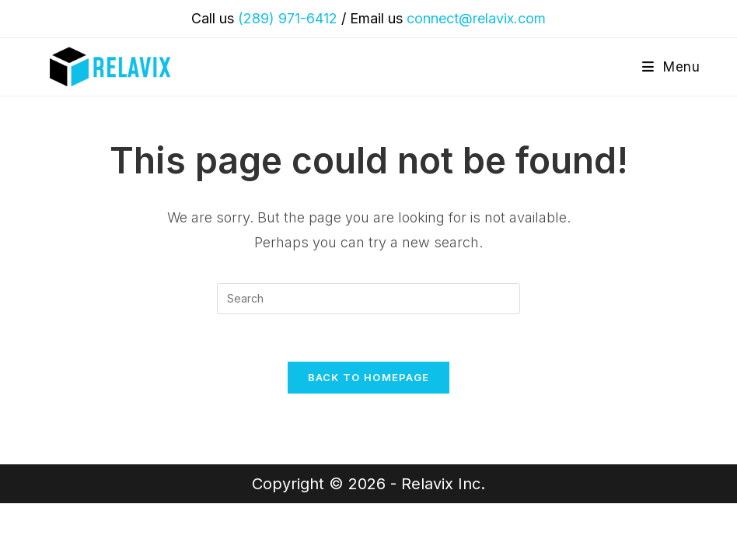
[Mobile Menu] (671, 67)
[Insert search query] (368, 299)
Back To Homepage (369, 377)
